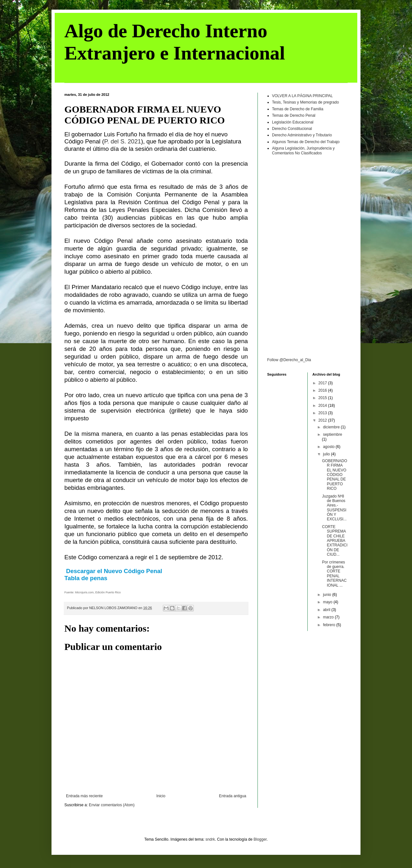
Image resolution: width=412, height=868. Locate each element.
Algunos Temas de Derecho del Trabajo (306, 142)
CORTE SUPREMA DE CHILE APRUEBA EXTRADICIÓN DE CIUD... (335, 541)
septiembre (332, 434)
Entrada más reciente (84, 796)
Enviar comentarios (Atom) (112, 805)
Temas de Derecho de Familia (298, 109)
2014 (323, 406)
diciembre (332, 427)
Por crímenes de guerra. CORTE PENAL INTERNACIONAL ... (334, 574)
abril (327, 610)
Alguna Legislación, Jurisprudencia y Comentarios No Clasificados (303, 151)
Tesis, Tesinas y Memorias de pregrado (305, 102)
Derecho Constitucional (292, 129)
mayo (328, 602)
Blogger (260, 839)
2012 (323, 420)
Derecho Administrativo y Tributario (302, 135)
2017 (323, 383)
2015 (323, 398)
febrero (329, 625)
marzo (329, 617)
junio (328, 595)
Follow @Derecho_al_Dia (289, 360)
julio (327, 454)
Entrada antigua (233, 796)
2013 (323, 413)
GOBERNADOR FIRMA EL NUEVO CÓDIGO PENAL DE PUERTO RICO (334, 475)
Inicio (161, 796)
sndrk (210, 839)
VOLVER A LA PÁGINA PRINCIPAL (302, 96)
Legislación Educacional (293, 122)
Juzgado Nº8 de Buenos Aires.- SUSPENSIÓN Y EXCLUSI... (334, 508)
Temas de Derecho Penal (294, 115)
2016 (323, 390)
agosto (329, 447)
